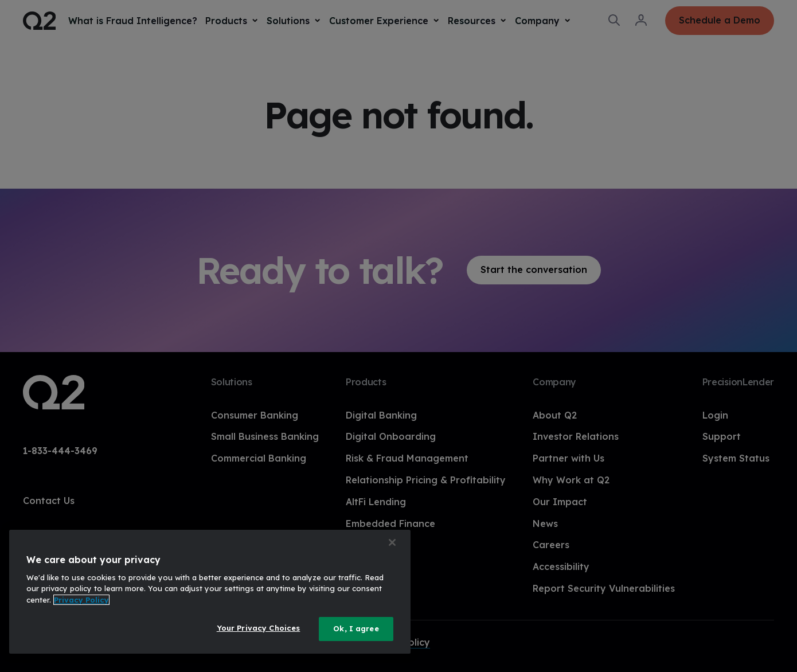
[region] (210, 592)
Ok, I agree (356, 628)
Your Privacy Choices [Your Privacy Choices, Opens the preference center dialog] (259, 628)
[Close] (392, 542)
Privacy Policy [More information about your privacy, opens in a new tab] (81, 600)
